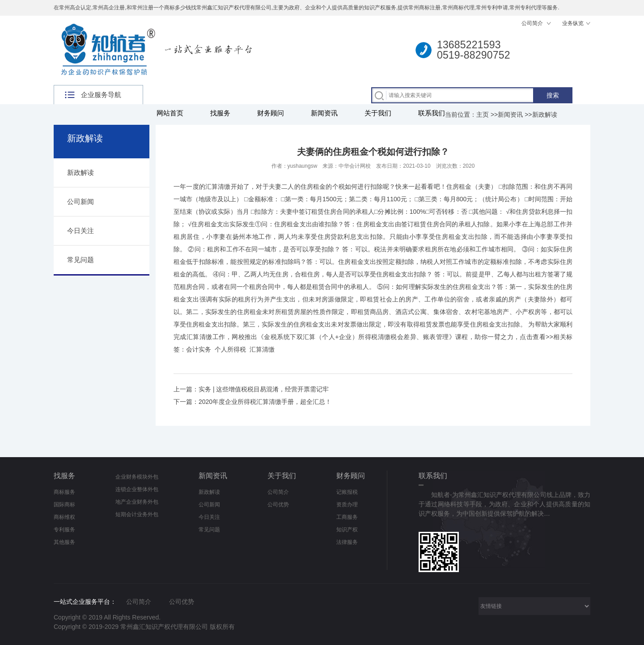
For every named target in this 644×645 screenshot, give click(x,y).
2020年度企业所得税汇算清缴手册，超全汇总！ (265, 402)
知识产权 (347, 530)
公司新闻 (80, 202)
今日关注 (80, 231)
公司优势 (278, 505)
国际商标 (64, 505)
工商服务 (347, 517)
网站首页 (170, 113)
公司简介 (533, 23)
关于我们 (378, 113)
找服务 (220, 113)
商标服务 (64, 492)
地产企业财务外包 (137, 502)
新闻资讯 (324, 113)
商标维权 (64, 517)
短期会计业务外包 (137, 514)
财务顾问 (271, 113)
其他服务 (64, 542)
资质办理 (347, 505)
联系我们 (432, 113)
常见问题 (80, 260)
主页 (483, 115)
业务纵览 (573, 23)
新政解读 (545, 115)
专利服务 (64, 530)
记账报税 (347, 492)
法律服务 (347, 542)
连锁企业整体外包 (137, 489)
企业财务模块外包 (137, 477)
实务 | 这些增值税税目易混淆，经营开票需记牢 (264, 389)
